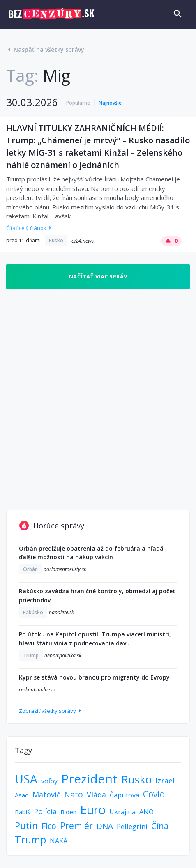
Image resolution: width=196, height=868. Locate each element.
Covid (154, 794)
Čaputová (125, 795)
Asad (22, 795)
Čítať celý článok (30, 228)
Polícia (45, 811)
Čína (160, 826)
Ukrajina (122, 812)
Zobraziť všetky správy (51, 711)
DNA (105, 826)
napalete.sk (61, 612)
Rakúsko (33, 612)
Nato (74, 794)
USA (26, 779)
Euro (93, 809)
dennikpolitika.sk (63, 656)
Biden (68, 812)
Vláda (96, 795)
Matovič (46, 795)
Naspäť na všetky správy (45, 49)
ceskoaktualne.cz (37, 690)
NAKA (59, 841)
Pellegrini (132, 826)
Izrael (165, 781)
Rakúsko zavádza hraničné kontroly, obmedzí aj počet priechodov (97, 596)
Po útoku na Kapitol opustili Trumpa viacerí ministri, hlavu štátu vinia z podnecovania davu (95, 639)
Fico (49, 826)
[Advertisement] (98, 399)
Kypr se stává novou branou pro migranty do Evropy (94, 677)
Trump (31, 656)
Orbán (30, 569)
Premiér (76, 826)
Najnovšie (110, 103)
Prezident (89, 779)
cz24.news (83, 241)
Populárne (78, 103)
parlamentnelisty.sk (65, 569)
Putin (26, 825)
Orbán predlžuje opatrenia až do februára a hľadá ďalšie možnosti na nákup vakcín (91, 553)
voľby (49, 781)
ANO (146, 812)
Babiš (22, 812)
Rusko (56, 240)
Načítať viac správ (98, 276)
